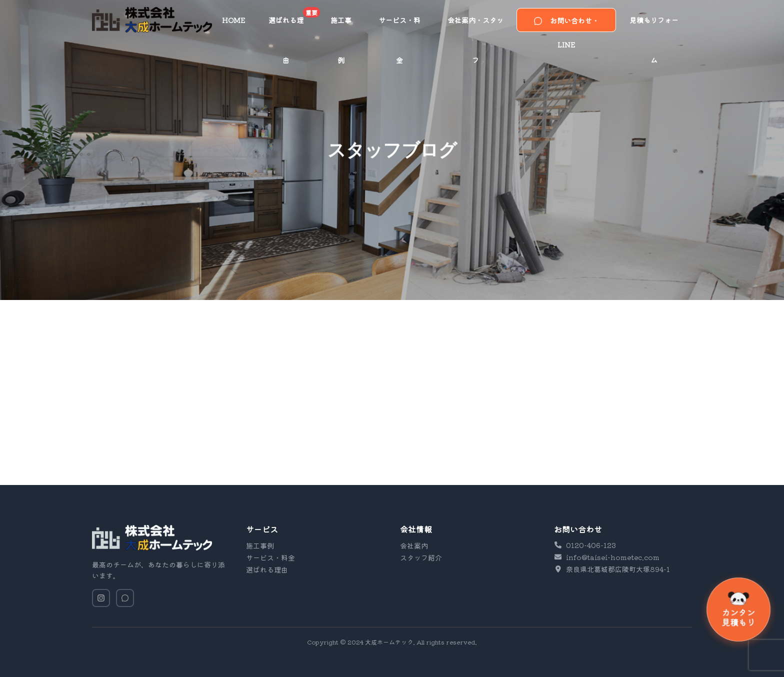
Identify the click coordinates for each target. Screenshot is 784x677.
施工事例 (341, 27)
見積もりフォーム (654, 27)
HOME (233, 20)
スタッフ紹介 (421, 557)
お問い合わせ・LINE (566, 24)
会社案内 (414, 545)
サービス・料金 (399, 27)
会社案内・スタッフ (475, 27)
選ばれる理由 (293, 23)
